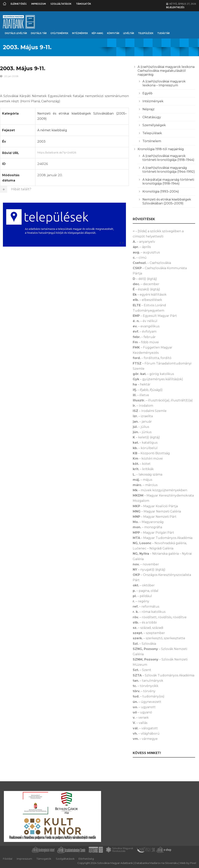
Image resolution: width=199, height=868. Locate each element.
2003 (41, 141)
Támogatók (83, 4)
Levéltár (129, 33)
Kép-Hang (97, 33)
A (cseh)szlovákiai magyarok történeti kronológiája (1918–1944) (168, 158)
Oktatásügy (152, 117)
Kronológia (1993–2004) (161, 191)
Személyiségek (154, 125)
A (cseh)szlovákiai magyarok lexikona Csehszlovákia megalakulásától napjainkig (166, 71)
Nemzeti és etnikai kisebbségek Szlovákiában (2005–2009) (167, 201)
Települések (146, 33)
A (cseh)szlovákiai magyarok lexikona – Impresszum (164, 83)
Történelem (152, 141)
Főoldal (8, 859)
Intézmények (80, 33)
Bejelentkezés (175, 7)
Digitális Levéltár (16, 33)
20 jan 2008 (11, 76)
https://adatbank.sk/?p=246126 (82, 152)
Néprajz (148, 109)
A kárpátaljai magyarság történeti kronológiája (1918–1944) (168, 182)
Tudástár (163, 33)
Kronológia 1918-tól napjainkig (161, 149)
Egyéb (148, 93)
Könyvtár (113, 33)
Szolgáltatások (61, 4)
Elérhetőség (19, 4)
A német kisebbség (52, 130)
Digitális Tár (39, 33)
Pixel (193, 863)
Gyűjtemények (59, 33)
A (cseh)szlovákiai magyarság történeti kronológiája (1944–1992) (169, 170)
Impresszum (39, 4)
